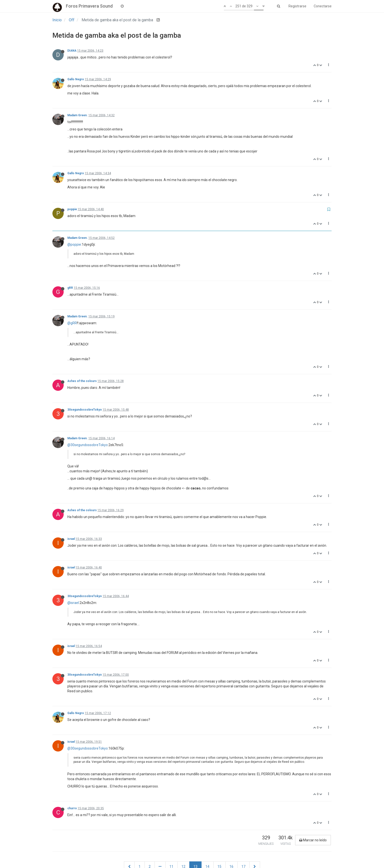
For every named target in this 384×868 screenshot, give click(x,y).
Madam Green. (78, 115)
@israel (73, 603)
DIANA (72, 51)
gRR (70, 288)
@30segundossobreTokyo (88, 445)
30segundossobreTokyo (85, 410)
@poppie (74, 244)
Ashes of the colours (82, 381)
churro (72, 808)
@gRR (72, 323)
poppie (72, 209)
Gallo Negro (76, 79)
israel (71, 539)
